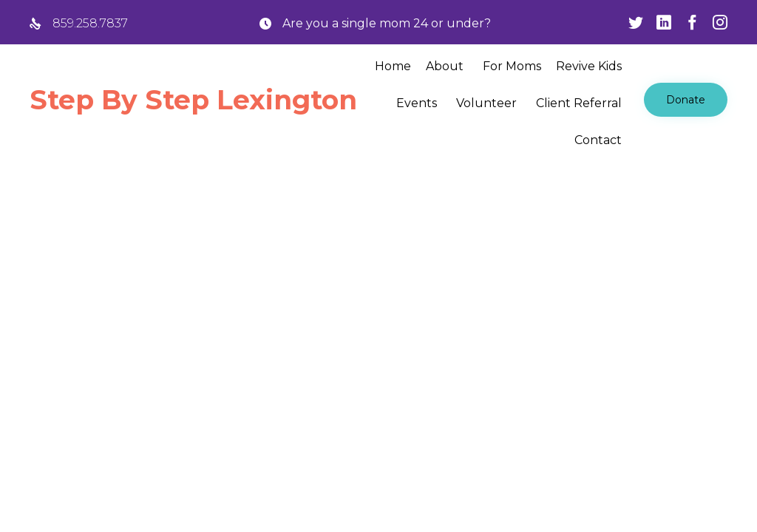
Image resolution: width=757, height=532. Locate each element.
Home (393, 66)
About (445, 66)
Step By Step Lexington (193, 100)
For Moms (512, 66)
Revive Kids (589, 66)
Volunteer (486, 103)
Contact (598, 140)
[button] (686, 100)
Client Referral (579, 103)
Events (417, 103)
